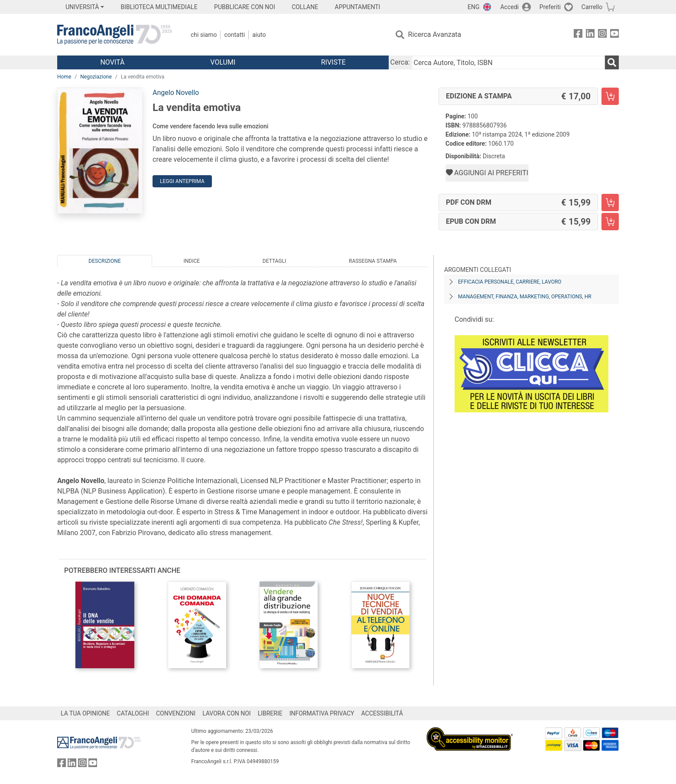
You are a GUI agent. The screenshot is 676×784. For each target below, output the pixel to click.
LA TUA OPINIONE (85, 713)
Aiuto (259, 35)
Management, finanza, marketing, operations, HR (525, 297)
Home (64, 77)
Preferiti (550, 7)
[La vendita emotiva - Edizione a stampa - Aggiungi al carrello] (610, 96)
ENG (473, 7)
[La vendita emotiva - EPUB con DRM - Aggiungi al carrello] (610, 222)
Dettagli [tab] (274, 261)
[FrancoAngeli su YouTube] (614, 35)
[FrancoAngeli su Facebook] (578, 35)
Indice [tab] (192, 261)
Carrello (592, 7)
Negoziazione (96, 77)
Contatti (234, 35)
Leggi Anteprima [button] (182, 181)
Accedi (509, 7)
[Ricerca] (612, 62)
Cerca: (400, 62)
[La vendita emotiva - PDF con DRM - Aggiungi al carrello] (610, 203)
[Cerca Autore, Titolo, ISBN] (508, 62)
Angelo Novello (176, 93)
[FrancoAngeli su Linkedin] (590, 35)
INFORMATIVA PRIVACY (322, 713)
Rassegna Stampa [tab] (373, 261)
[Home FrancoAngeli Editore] (115, 35)
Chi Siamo (204, 35)
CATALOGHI (133, 713)
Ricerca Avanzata (435, 34)
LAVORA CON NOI (227, 713)
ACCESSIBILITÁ (382, 713)
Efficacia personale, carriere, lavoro (510, 282)
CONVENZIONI (176, 713)
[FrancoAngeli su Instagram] (602, 35)
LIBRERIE (270, 713)
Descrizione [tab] (104, 261)
